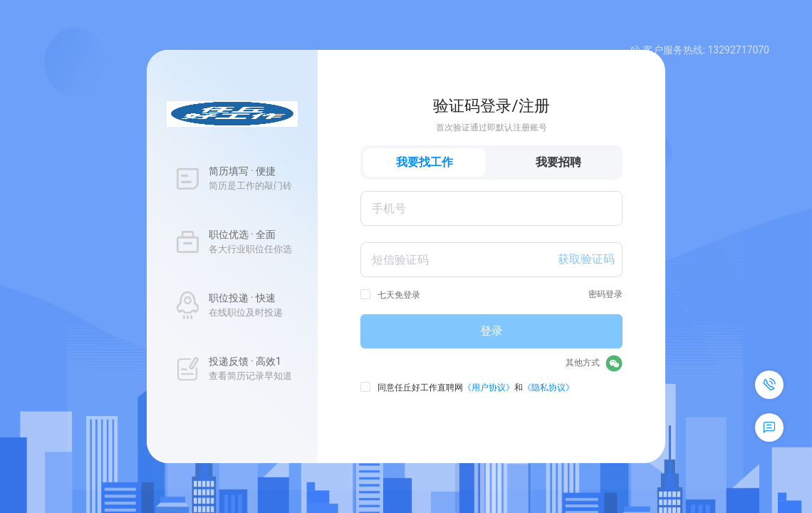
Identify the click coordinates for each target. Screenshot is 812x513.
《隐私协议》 (548, 388)
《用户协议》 (489, 388)
